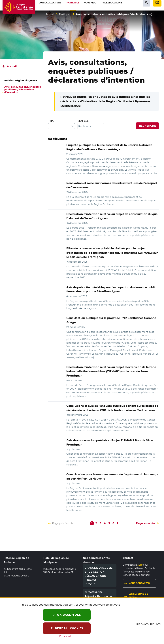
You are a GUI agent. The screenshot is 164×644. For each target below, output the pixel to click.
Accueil (50, 14)
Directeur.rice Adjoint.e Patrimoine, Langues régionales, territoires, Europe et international (99, 595)
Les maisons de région (138, 590)
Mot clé (83, 121)
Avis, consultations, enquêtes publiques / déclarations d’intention (23, 90)
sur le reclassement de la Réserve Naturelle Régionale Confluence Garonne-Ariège (107, 147)
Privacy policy (149, 624)
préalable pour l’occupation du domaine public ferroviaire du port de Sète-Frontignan (109, 289)
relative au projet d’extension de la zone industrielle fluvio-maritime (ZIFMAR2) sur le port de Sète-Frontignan (112, 369)
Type (51, 121)
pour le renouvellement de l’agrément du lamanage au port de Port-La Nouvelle (112, 471)
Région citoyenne (20, 80)
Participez (66, 14)
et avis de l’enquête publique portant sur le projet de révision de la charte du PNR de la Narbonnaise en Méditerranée (110, 403)
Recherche (147, 126)
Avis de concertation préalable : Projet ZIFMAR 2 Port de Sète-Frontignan (107, 437)
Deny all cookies (67, 628)
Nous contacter (139, 578)
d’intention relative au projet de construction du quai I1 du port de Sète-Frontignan (111, 216)
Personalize (67, 636)
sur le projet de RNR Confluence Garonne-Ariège (110, 320)
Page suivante (145, 518)
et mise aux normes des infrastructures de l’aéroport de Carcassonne (111, 185)
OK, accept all (67, 615)
